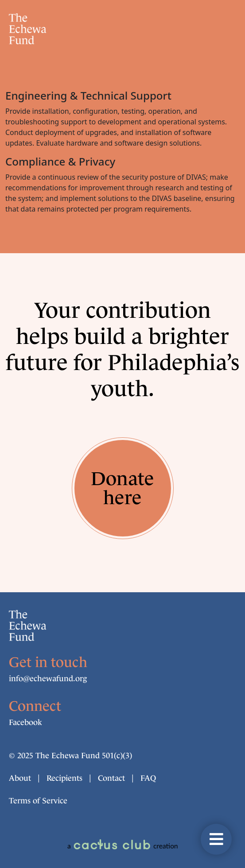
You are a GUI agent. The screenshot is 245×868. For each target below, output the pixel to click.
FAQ (148, 778)
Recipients (64, 778)
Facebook (25, 722)
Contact (111, 778)
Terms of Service (38, 801)
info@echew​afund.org (48, 679)
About (20, 778)
